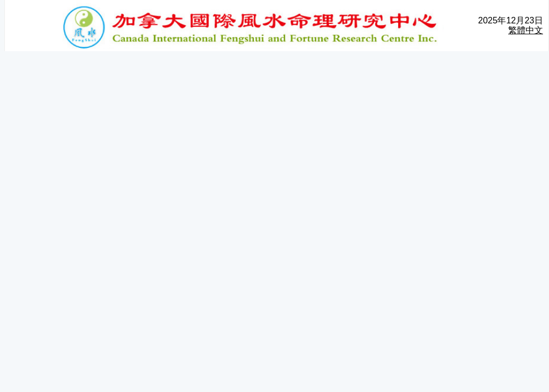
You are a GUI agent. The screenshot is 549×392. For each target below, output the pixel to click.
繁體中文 (526, 30)
